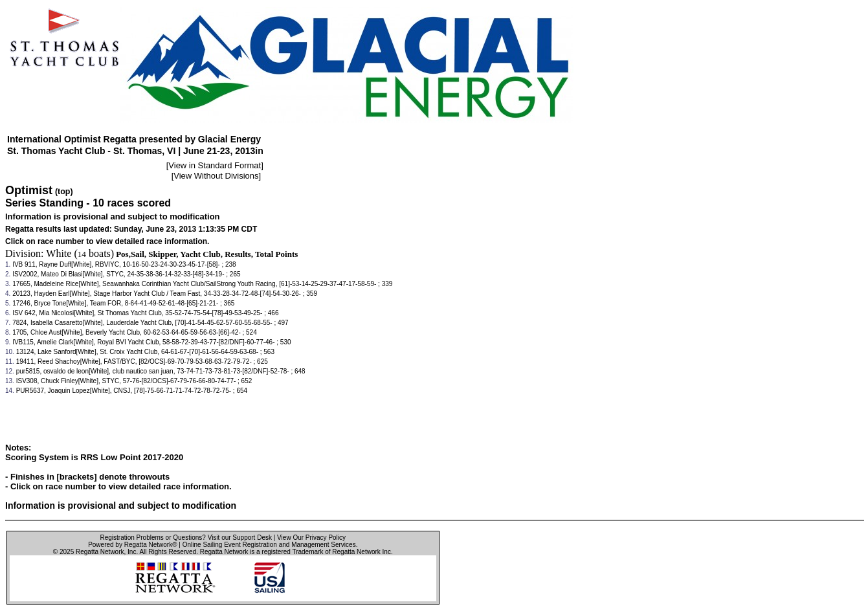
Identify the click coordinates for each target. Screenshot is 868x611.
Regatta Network (100, 552)
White (59, 253)
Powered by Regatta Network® (132, 545)
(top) (64, 192)
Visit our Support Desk (240, 538)
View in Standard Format (215, 165)
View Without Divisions (216, 176)
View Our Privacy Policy (311, 538)
